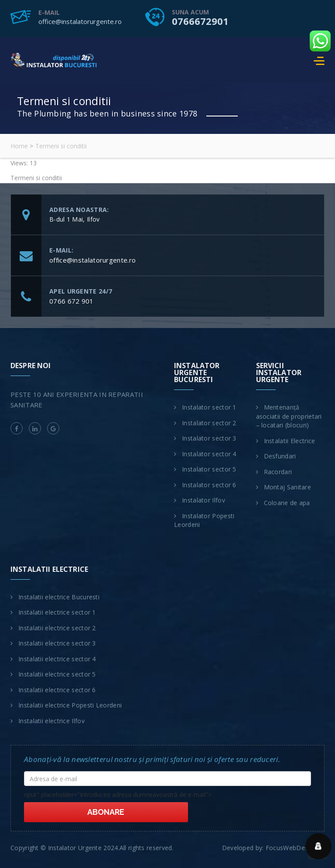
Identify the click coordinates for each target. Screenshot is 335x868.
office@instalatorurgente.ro (80, 21)
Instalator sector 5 (209, 469)
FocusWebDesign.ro (295, 836)
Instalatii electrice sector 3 (57, 643)
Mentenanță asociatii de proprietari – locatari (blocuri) (289, 416)
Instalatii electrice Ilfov (51, 721)
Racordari (278, 472)
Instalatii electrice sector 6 (57, 690)
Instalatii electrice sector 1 (57, 612)
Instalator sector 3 (209, 438)
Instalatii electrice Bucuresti (59, 597)
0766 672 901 (72, 301)
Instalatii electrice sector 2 (57, 628)
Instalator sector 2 (209, 423)
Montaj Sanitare (288, 487)
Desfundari (280, 456)
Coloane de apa (287, 503)
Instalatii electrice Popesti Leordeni (70, 705)
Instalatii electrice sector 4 (57, 659)
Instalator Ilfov (203, 500)
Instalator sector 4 (209, 454)
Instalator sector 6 (209, 485)
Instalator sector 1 (209, 407)
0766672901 (200, 21)
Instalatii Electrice (290, 441)
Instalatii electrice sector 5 (57, 674)
